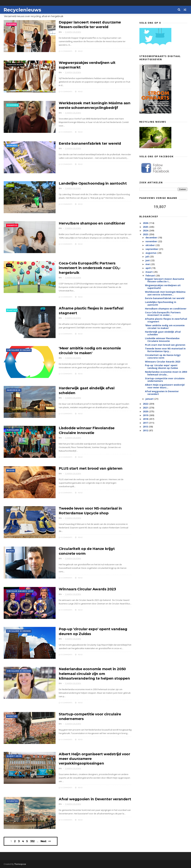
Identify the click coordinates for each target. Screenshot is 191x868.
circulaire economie (19, 350)
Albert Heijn (14, 756)
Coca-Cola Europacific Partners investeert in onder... (163, 314)
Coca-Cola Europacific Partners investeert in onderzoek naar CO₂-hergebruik (90, 268)
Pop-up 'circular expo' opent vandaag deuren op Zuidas (162, 367)
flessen (11, 24)
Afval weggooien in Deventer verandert (95, 799)
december (152, 238)
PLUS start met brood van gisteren (91, 468)
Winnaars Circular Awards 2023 (87, 589)
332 (32, 841)
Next (43, 841)
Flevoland (13, 430)
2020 (146, 411)
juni (148, 260)
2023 (146, 234)
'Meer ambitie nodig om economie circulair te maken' (165, 327)
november (152, 241)
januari (150, 399)
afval (10, 185)
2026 (146, 223)
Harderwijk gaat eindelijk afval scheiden (163, 333)
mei (148, 264)
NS (8, 510)
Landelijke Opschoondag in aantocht (93, 183)
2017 (146, 423)
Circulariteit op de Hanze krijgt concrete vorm (163, 356)
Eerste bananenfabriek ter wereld (90, 143)
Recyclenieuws (23, 10)
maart (149, 272)
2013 (146, 427)
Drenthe (12, 716)
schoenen (12, 105)
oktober (150, 245)
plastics (12, 310)
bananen (12, 146)
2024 (146, 230)
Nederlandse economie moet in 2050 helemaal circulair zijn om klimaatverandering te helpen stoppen (94, 674)
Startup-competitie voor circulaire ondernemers (165, 380)
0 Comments (65, 51)
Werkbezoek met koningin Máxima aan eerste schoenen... (165, 293)
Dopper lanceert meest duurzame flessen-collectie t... (165, 280)
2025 (146, 227)
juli (147, 257)
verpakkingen (15, 65)
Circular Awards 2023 (20, 591)
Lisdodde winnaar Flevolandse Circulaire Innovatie (162, 340)
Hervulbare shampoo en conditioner (92, 223)
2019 (146, 415)
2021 (146, 408)
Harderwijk (14, 390)
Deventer (12, 801)
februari (151, 276)
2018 (146, 419)
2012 (146, 430)
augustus (151, 253)
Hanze (10, 551)
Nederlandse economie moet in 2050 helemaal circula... (166, 373)
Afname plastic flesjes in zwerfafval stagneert (166, 320)
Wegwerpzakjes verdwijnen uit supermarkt (163, 287)
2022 (146, 404)
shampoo (12, 225)
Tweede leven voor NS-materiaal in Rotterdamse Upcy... (165, 350)
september (152, 249)
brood (11, 470)
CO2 (9, 265)
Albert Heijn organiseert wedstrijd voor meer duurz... (165, 386)
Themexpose (20, 864)
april (148, 268)
